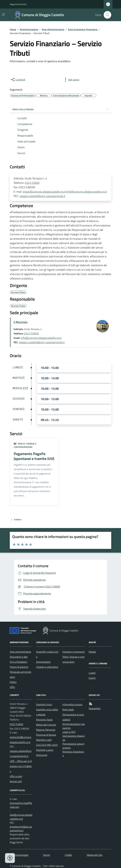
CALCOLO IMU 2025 (47, 745)
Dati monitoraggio (19, 855)
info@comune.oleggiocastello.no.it (41, 338)
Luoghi (92, 673)
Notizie (92, 652)
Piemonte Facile (44, 720)
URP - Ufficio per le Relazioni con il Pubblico (21, 766)
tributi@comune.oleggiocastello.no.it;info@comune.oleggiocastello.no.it (65, 192)
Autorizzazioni (43, 662)
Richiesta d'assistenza (73, 754)
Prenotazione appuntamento (73, 746)
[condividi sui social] (18, 80)
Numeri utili (16, 781)
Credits (68, 855)
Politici (13, 682)
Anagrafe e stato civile (47, 654)
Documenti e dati (19, 657)
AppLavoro (42, 755)
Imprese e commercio (73, 652)
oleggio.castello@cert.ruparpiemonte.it (42, 196)
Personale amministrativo (21, 674)
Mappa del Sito (95, 855)
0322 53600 (31, 333)
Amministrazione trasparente (74, 726)
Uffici (12, 687)
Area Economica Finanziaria (83, 29)
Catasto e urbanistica (47, 667)
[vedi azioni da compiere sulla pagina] (71, 80)
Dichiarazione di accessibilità (73, 717)
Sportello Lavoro (45, 750)
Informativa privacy (72, 704)
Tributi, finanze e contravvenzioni (25, 445)
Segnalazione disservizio (74, 738)
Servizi (47, 855)
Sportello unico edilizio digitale (47, 712)
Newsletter (95, 708)
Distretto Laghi (44, 740)
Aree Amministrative (53, 29)
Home (13, 29)
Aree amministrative (20, 652)
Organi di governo (19, 667)
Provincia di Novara (46, 735)
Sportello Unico (44, 704)
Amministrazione (29, 29)
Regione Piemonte (18, 4)
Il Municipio (21, 322)
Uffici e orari (16, 776)
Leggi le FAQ (69, 732)
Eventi (92, 678)
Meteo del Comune (46, 725)
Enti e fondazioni (19, 662)
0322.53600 (32, 183)
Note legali (68, 709)
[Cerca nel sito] (106, 15)
